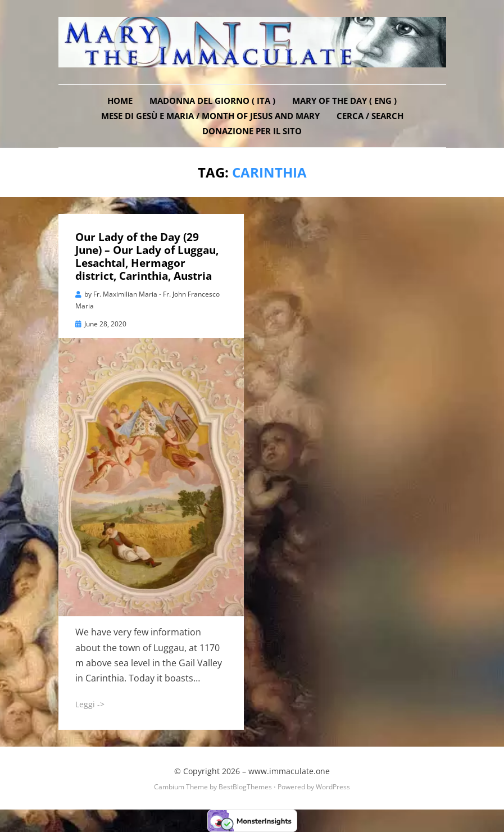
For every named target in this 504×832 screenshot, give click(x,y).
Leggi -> (90, 704)
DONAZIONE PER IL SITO (252, 131)
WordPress (333, 787)
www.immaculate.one (289, 771)
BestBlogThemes (245, 787)
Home (120, 101)
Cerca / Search (370, 116)
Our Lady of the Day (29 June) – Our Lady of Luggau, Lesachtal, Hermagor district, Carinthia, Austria (147, 256)
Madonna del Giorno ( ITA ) (212, 101)
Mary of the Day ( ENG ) (344, 101)
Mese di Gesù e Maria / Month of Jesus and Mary (210, 116)
